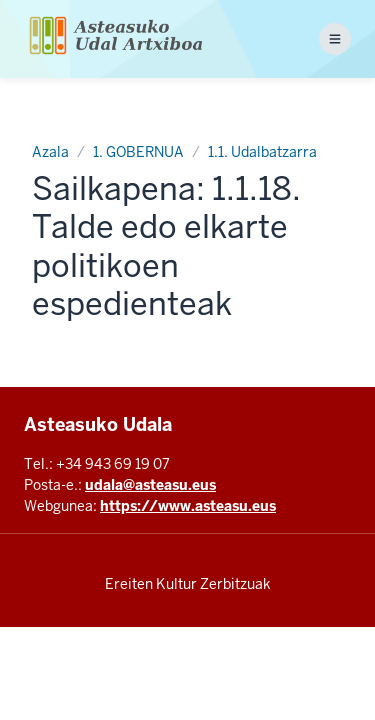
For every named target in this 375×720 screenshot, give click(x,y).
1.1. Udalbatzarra (262, 152)
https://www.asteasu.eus (188, 506)
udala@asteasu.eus (150, 485)
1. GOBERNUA (138, 152)
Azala (50, 152)
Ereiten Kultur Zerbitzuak (188, 584)
